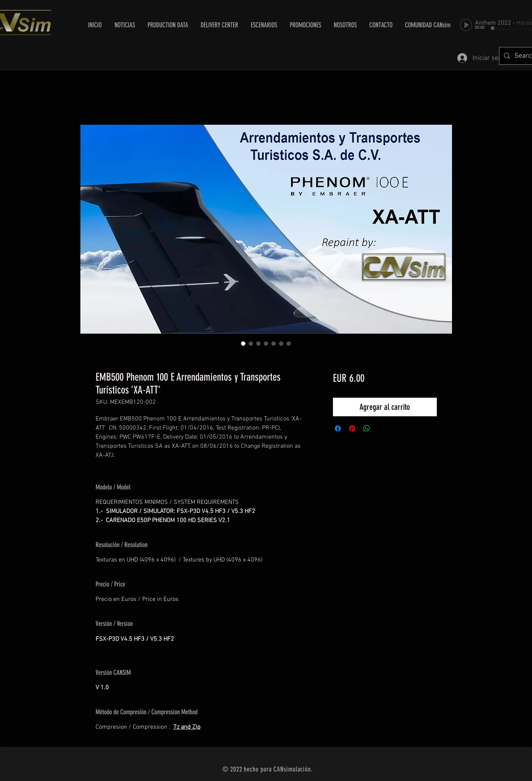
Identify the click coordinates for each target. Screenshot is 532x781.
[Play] (466, 25)
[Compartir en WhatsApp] (367, 428)
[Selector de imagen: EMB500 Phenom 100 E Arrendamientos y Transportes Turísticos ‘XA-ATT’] (243, 343)
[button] (220, 25)
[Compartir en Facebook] (338, 428)
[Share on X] (381, 428)
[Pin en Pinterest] (352, 428)
